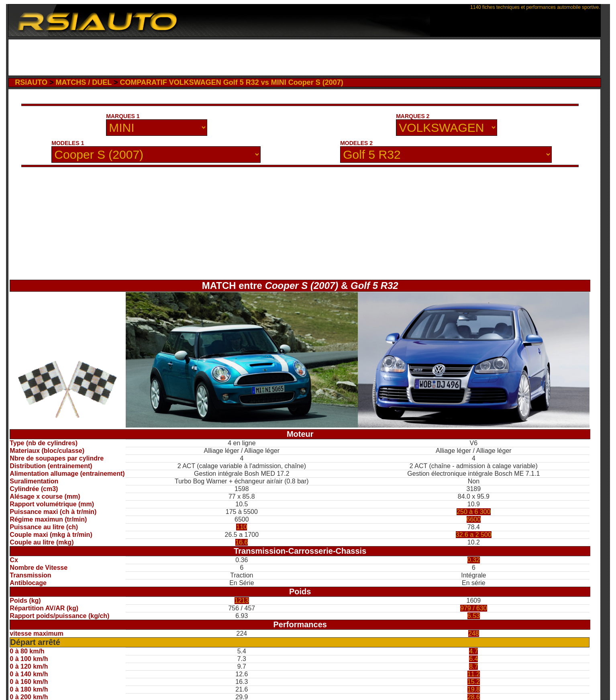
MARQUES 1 (123, 116)
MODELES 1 (68, 143)
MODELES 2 (356, 143)
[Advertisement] (304, 57)
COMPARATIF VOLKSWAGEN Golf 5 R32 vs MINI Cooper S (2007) (231, 82)
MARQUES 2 (413, 116)
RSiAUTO (31, 82)
